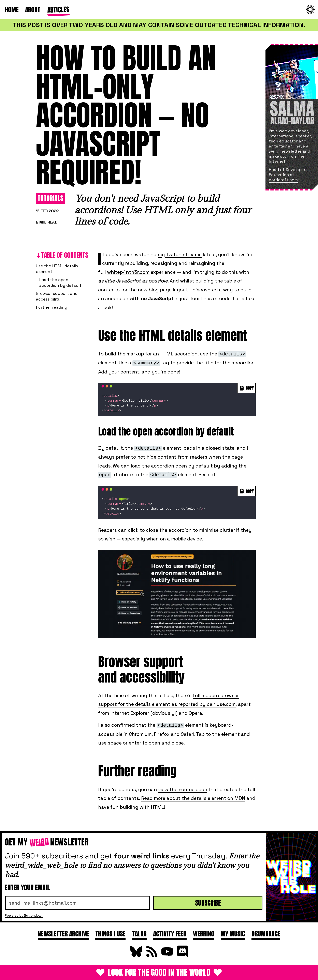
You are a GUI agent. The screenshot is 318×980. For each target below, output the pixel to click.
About (33, 10)
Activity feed (170, 934)
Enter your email (27, 887)
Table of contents (65, 255)
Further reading (52, 307)
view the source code (183, 790)
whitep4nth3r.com (128, 272)
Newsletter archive (63, 934)
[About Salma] (292, 85)
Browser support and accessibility (57, 296)
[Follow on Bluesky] (136, 956)
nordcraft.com (283, 180)
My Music (233, 934)
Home (12, 10)
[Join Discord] (182, 956)
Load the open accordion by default (60, 282)
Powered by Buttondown (24, 915)
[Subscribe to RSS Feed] (151, 956)
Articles (58, 9)
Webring (204, 934)
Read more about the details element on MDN (193, 798)
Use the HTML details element (57, 269)
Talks (139, 934)
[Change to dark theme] (310, 10)
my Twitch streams (180, 255)
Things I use (110, 934)
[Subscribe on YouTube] (167, 956)
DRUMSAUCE (266, 934)
